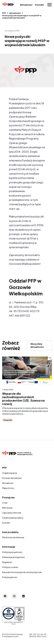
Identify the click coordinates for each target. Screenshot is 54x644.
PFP (4, 13)
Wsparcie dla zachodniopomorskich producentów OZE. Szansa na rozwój (23, 399)
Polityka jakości (10, 577)
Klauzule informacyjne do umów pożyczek (22, 572)
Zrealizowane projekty (13, 518)
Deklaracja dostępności (13, 557)
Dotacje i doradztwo (12, 478)
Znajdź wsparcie (10, 473)
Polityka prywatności (12, 552)
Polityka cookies (10, 567)
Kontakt (40, 5)
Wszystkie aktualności (37, 345)
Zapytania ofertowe (12, 513)
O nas (5, 503)
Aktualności (26, 5)
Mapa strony (8, 488)
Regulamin (7, 562)
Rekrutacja (7, 508)
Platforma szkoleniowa (13, 537)
